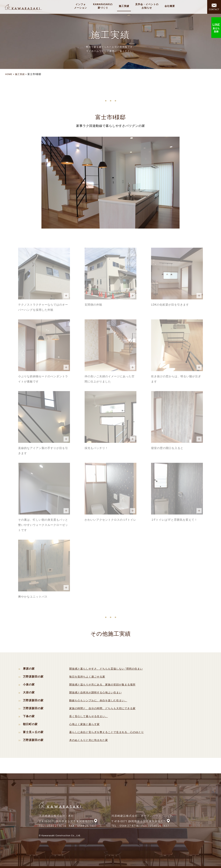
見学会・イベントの (147, 6)
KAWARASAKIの (104, 6)
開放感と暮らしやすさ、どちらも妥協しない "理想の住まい (108, 668)
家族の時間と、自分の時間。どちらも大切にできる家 (104, 708)
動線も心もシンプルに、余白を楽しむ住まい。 (100, 700)
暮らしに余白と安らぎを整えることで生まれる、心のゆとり (109, 732)
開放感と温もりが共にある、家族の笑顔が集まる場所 (104, 684)
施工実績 (124, 6)
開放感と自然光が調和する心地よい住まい (97, 692)
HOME (9, 74)
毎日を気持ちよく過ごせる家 (88, 676)
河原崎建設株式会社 (25, 7)
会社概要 (170, 6)
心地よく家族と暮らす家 (85, 724)
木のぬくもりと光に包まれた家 (90, 740)
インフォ (81, 6)
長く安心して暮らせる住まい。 (90, 716)
